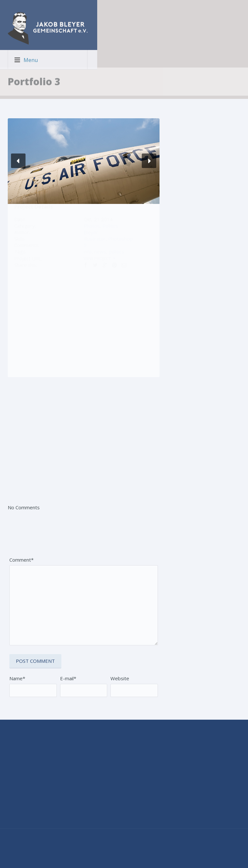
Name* (17, 678)
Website (120, 678)
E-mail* (68, 678)
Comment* (21, 560)
